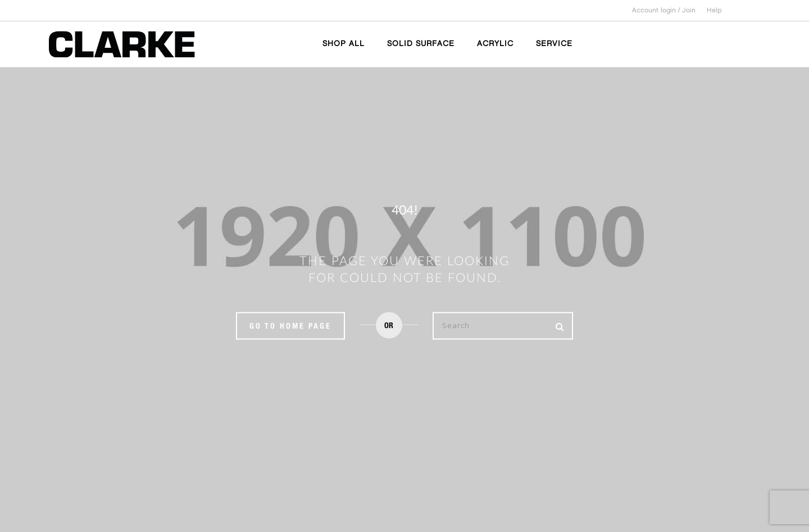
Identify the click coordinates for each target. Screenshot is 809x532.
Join (689, 10)
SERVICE (554, 44)
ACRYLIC (495, 44)
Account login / (657, 10)
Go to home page (290, 325)
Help (714, 10)
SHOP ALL (344, 44)
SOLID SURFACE (421, 44)
